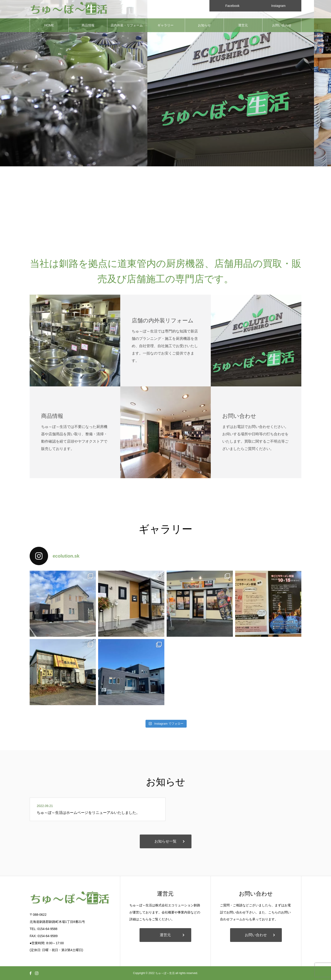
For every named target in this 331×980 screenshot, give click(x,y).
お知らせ (204, 25)
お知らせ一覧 (165, 841)
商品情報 (88, 25)
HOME (49, 25)
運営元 (243, 25)
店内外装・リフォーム (127, 25)
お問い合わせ (282, 25)
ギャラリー (165, 25)
